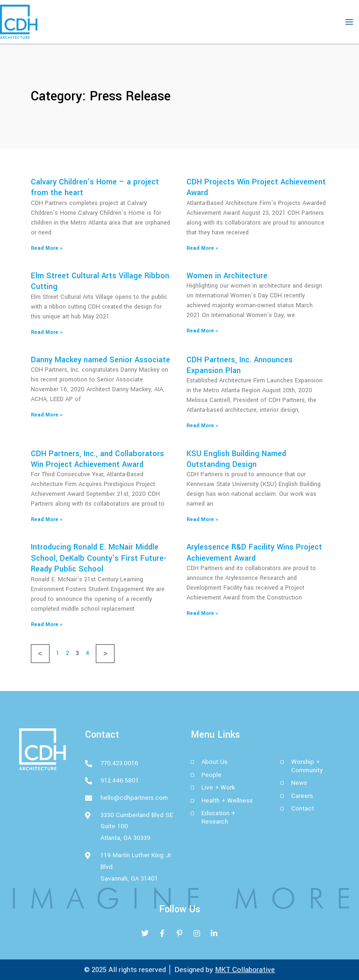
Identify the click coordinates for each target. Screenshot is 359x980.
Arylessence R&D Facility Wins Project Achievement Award (254, 552)
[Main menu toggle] (349, 22)
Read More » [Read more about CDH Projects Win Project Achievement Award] (202, 248)
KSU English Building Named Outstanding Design (236, 459)
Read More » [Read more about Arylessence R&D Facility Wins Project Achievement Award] (202, 613)
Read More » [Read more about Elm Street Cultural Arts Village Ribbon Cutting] (47, 332)
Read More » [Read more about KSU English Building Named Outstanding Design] (202, 519)
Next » (105, 654)
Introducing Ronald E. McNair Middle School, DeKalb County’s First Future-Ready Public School (99, 558)
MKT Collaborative (245, 970)
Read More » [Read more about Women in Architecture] (202, 331)
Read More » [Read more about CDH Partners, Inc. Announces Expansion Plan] (202, 426)
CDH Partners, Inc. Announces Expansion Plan (240, 365)
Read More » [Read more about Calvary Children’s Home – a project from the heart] (47, 248)
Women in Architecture (227, 276)
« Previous (40, 654)
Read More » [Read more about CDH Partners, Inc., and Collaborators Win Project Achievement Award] (47, 519)
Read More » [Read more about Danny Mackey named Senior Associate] (47, 415)
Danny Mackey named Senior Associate (101, 360)
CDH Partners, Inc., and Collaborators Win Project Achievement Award (97, 459)
